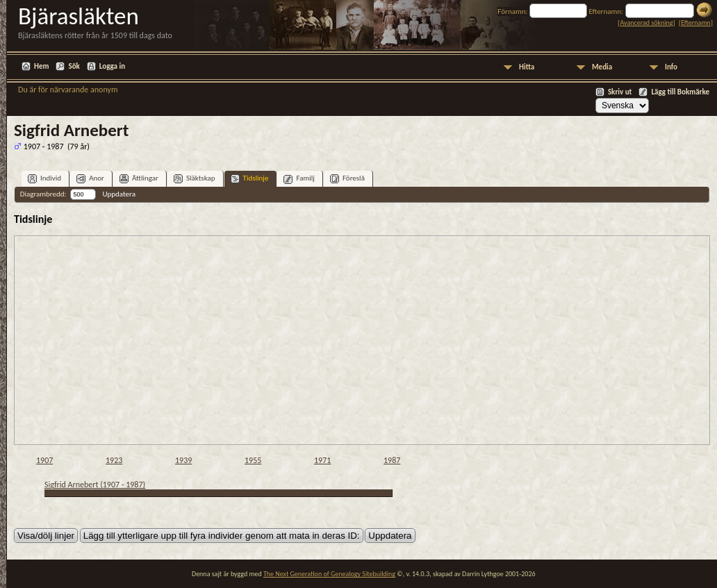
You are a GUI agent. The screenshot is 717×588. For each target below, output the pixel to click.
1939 (183, 460)
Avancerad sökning (646, 23)
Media (602, 67)
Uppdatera (118, 194)
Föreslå (347, 179)
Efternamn (695, 23)
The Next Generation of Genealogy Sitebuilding (329, 574)
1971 (322, 460)
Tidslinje (250, 179)
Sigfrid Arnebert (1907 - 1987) (95, 485)
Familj (299, 179)
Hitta (527, 67)
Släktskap (195, 179)
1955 (253, 460)
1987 (392, 460)
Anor (90, 179)
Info (671, 67)
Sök (74, 66)
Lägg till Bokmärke (680, 92)
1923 (114, 460)
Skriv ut (620, 92)
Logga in (112, 66)
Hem (41, 66)
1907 (44, 460)
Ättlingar (139, 179)
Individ (44, 179)
